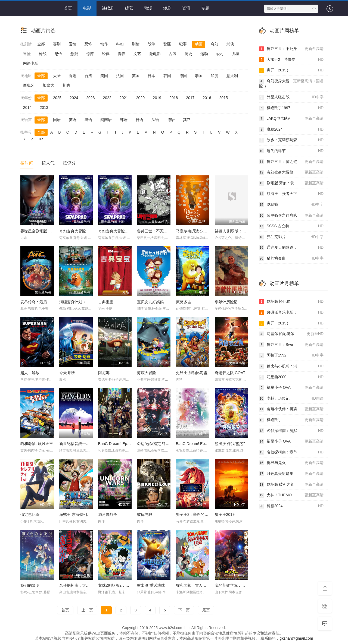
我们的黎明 (30, 585)
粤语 (88, 120)
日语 (139, 120)
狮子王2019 (225, 514)
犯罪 (183, 44)
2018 (174, 98)
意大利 (232, 76)
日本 (151, 76)
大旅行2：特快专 (291, 60)
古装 (173, 54)
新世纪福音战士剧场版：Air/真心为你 (91, 444)
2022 (107, 98)
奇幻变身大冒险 (73, 231)
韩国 (167, 76)
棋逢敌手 (291, 420)
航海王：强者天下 (291, 194)
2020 (140, 98)
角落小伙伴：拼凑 (291, 409)
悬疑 (74, 54)
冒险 (27, 54)
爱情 (73, 44)
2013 (44, 108)
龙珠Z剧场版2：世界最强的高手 (125, 585)
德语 (171, 120)
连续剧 (108, 8)
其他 (66, 85)
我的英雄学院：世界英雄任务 (240, 585)
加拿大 (48, 85)
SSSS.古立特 (291, 226)
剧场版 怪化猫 (291, 302)
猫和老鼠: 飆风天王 (37, 444)
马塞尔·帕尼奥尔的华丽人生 (199, 231)
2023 (90, 98)
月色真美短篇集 (291, 474)
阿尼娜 (104, 373)
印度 (215, 76)
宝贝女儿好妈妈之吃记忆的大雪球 (166, 302)
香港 (73, 76)
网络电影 (31, 63)
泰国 (199, 76)
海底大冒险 (147, 373)
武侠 (230, 44)
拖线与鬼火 (291, 463)
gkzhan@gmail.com (296, 638)
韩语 (124, 120)
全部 (41, 44)
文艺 (137, 54)
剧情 (136, 44)
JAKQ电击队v (291, 119)
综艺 (129, 8)
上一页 (87, 610)
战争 (151, 44)
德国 (183, 76)
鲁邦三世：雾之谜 (291, 162)
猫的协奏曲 (291, 258)
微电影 (155, 54)
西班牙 (29, 85)
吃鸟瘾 (291, 205)
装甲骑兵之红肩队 (291, 216)
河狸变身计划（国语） (78, 302)
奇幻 (215, 44)
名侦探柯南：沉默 (291, 431)
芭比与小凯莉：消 (291, 366)
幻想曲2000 (291, 377)
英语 (73, 120)
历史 (188, 54)
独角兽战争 (108, 514)
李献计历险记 (226, 302)
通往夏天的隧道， (291, 248)
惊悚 (90, 54)
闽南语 (106, 120)
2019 (157, 98)
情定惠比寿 (30, 514)
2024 (74, 98)
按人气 (48, 163)
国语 (57, 120)
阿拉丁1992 (291, 355)
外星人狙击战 (291, 97)
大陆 (57, 76)
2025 (57, 98)
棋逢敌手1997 (291, 108)
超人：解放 (30, 373)
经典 (106, 54)
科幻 (120, 44)
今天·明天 (67, 373)
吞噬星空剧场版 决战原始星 (44, 231)
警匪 (167, 44)
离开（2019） (291, 70)
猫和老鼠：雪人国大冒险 (197, 585)
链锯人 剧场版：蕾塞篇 (234, 231)
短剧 (167, 8)
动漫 (148, 8)
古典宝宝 (106, 302)
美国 (104, 76)
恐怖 (88, 44)
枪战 (43, 54)
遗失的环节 (291, 151)
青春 (122, 54)
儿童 (236, 54)
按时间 (27, 163)
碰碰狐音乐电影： (291, 312)
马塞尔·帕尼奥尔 (291, 334)
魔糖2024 (291, 130)
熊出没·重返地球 (151, 585)
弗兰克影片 (291, 237)
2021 (124, 98)
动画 (199, 44)
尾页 (206, 610)
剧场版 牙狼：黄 (291, 183)
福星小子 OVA (291, 388)
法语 (155, 120)
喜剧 (57, 44)
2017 (190, 98)
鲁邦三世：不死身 (291, 49)
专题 (205, 8)
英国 (136, 76)
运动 (204, 54)
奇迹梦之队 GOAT (230, 373)
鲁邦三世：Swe (291, 345)
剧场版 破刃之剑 (291, 485)
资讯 (186, 8)
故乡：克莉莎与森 (291, 140)
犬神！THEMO (291, 495)
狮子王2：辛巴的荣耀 (194, 514)
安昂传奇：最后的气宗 (39, 302)
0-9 (42, 139)
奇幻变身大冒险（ (291, 83)
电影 (87, 8)
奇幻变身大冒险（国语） (119, 231)
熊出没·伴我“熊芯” (230, 444)
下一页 (184, 610)
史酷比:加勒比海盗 (192, 373)
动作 (104, 44)
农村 (220, 54)
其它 (187, 120)
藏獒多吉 (184, 302)
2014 (27, 108)
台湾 (88, 76)
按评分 (69, 163)
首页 (68, 8)
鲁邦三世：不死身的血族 (158, 231)
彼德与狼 (145, 514)
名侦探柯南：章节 (291, 452)
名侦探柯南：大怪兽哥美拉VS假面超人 (92, 585)
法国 (120, 76)
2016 (207, 98)
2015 (224, 98)
